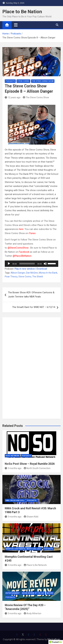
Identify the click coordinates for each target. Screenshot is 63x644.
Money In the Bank (48, 273)
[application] (31, 264)
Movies (50, 593)
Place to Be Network (35, 565)
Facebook (24, 252)
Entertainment (13, 593)
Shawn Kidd (31, 517)
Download (42, 269)
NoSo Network (12, 456)
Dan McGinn (32, 273)
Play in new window (25, 269)
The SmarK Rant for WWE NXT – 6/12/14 (34, 307)
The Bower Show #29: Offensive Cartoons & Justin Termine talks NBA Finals (31, 295)
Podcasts (10, 81)
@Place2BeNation (22, 256)
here (21, 229)
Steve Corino (23, 81)
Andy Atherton (33, 613)
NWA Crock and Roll (15, 500)
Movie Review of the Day (33, 593)
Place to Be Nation (22, 12)
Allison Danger (18, 273)
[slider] (27, 264)
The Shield (38, 277)
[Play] (9, 264)
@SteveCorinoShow (18, 248)
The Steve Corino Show (43, 81)
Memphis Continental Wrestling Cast (23, 549)
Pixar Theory (11, 277)
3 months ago (13, 468)
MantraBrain (54, 639)
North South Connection (37, 468)
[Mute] (45, 264)
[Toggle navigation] (16, 25)
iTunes (32, 233)
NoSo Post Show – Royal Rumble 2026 (30, 464)
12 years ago (13, 97)
